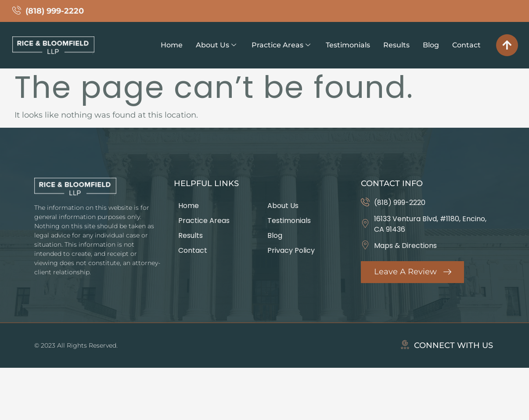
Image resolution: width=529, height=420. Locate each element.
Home (172, 45)
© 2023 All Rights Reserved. (76, 345)
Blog (431, 45)
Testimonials (348, 45)
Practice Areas (281, 45)
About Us (216, 45)
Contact (466, 45)
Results (396, 45)
